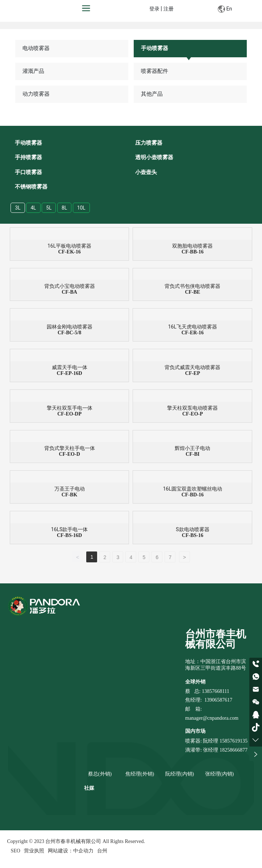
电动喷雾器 (36, 48)
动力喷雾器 (36, 94)
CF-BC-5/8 (69, 333)
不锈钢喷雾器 (31, 187)
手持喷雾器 (28, 158)
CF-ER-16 (193, 333)
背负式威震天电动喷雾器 (192, 368)
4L (34, 208)
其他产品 (152, 94)
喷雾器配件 (155, 71)
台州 (102, 852)
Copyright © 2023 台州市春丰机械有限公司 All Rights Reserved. (76, 842)
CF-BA (69, 293)
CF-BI (192, 455)
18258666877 (234, 751)
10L (82, 208)
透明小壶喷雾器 (154, 158)
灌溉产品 (34, 71)
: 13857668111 (214, 692)
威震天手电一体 (70, 368)
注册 (169, 9)
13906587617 (218, 701)
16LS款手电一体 (70, 530)
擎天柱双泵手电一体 (70, 408)
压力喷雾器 (149, 143)
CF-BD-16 (193, 495)
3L (18, 208)
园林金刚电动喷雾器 (70, 327)
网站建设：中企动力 (71, 852)
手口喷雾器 (28, 173)
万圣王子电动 (70, 489)
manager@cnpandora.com (212, 719)
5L (49, 208)
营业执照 (34, 852)
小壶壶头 (146, 173)
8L (65, 208)
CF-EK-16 (69, 252)
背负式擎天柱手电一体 (70, 449)
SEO (16, 852)
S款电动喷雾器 (192, 530)
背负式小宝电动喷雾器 (70, 287)
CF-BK (70, 495)
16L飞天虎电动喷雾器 (193, 327)
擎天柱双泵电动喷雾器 (192, 408)
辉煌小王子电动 (192, 449)
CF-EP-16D (70, 374)
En (225, 9)
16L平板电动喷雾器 (69, 246)
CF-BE (192, 293)
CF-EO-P (193, 414)
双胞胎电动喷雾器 (192, 246)
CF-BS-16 (193, 536)
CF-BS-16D (69, 536)
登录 (155, 9)
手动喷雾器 (155, 48)
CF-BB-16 (193, 252)
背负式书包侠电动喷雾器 (192, 287)
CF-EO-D (69, 455)
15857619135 (233, 742)
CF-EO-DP (69, 414)
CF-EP (193, 374)
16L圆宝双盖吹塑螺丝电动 (193, 489)
